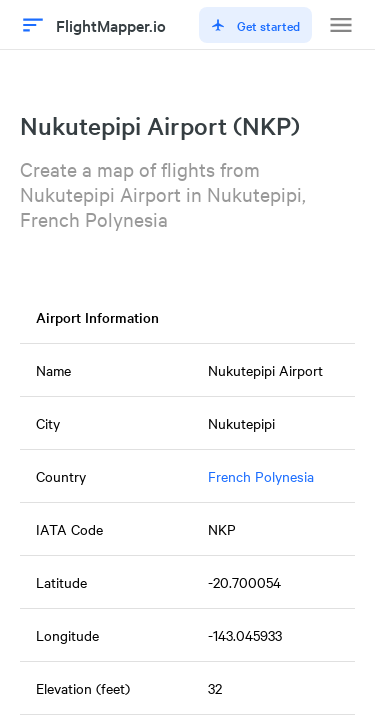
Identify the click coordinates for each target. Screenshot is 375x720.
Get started (255, 25)
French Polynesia (261, 476)
